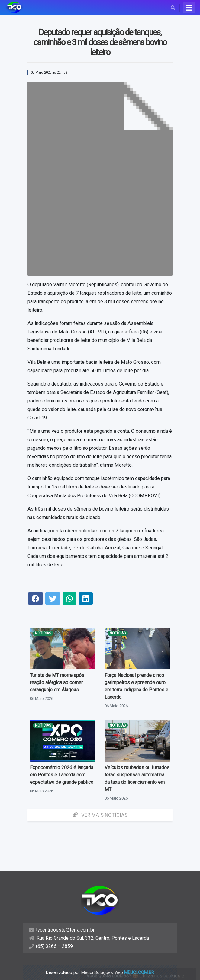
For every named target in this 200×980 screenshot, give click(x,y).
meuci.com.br (139, 972)
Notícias (43, 633)
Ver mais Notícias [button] (100, 815)
